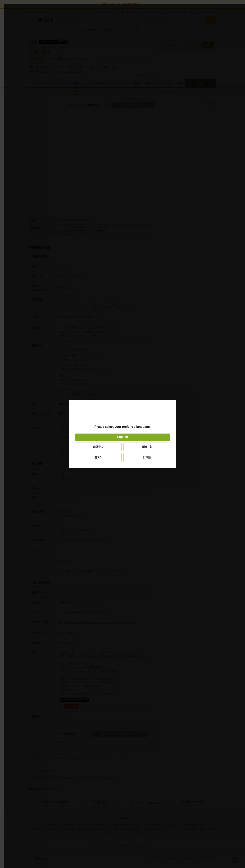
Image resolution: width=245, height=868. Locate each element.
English (122, 437)
